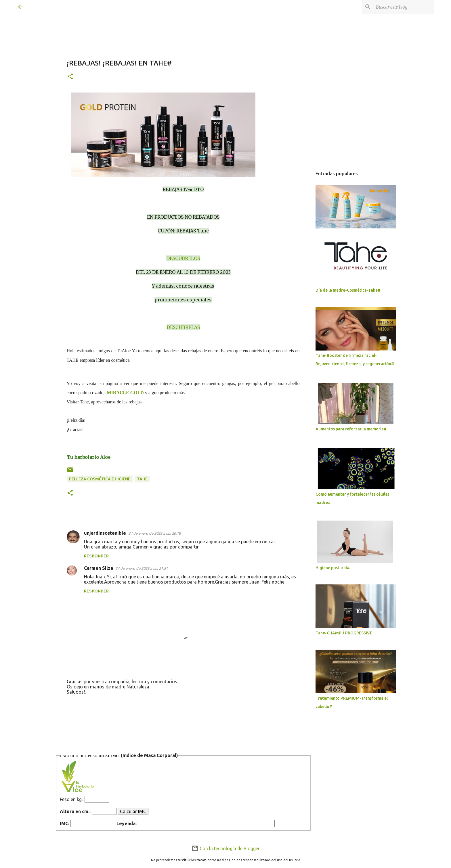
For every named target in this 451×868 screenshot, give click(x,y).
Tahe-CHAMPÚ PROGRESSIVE (344, 633)
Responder (96, 556)
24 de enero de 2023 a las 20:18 (154, 533)
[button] (70, 77)
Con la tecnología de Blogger (226, 848)
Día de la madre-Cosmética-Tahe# (348, 290)
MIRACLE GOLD (125, 393)
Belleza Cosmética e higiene (100, 479)
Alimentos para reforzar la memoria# (351, 429)
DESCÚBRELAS (183, 327)
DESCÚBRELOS (183, 258)
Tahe (142, 479)
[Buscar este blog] (404, 7)
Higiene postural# (333, 568)
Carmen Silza (99, 568)
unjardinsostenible (105, 533)
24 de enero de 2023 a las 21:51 (142, 568)
